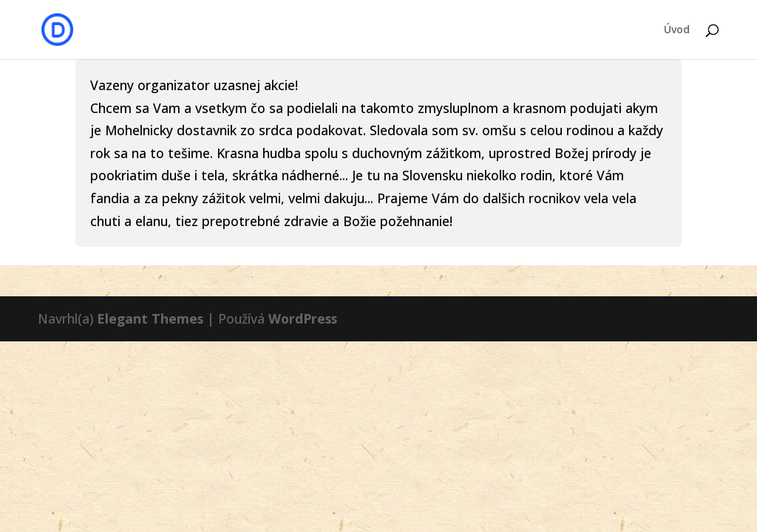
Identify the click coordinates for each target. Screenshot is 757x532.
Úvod (677, 30)
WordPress (303, 318)
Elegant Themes (150, 318)
